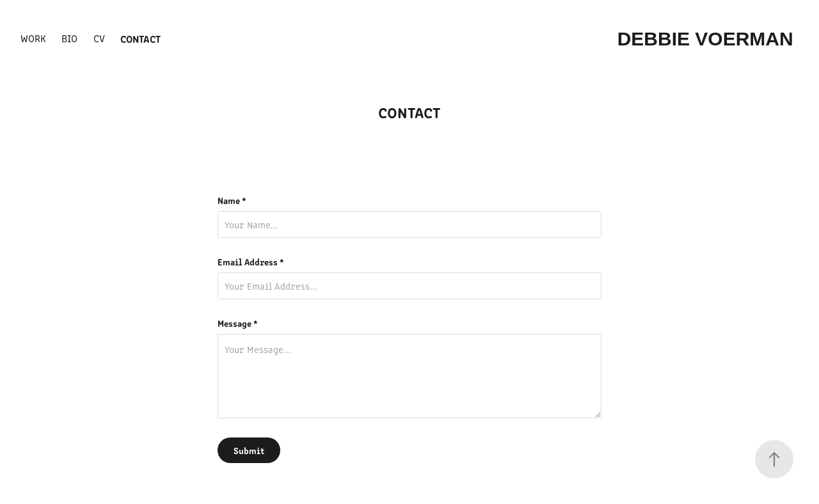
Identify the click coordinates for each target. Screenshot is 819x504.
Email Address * (251, 262)
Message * (238, 323)
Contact (140, 38)
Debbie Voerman (708, 39)
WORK (33, 38)
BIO (69, 38)
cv (99, 38)
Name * (232, 200)
